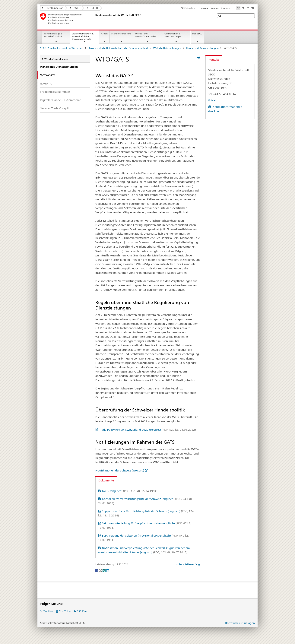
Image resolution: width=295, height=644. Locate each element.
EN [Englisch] (252, 8)
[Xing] (104, 570)
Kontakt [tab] (214, 60)
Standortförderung (121, 34)
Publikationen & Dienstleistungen (173, 35)
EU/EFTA (46, 83)
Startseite (204, 8)
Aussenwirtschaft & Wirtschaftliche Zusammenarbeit (86, 38)
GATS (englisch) (130, 491)
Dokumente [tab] (106, 480)
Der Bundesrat (52, 8)
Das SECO (197, 34)
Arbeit (104, 34)
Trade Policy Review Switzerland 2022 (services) (147, 430)
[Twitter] (101, 570)
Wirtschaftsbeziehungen (167, 48)
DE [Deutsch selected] (238, 8)
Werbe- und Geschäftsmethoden (146, 35)
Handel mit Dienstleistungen (202, 48)
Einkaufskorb (191, 8)
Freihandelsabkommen (55, 92)
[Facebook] (97, 570)
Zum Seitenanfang (189, 564)
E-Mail (212, 100)
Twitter (48, 611)
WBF (75, 8)
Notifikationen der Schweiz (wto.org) (120, 470)
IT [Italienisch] (248, 8)
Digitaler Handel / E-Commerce (61, 100)
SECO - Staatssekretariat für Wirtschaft (62, 48)
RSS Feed (83, 611)
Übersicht (226, 8)
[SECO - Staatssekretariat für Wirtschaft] (94, 19)
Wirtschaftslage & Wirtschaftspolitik (53, 35)
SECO (93, 8)
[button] (220, 16)
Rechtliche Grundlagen (240, 623)
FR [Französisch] (243, 8)
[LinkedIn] (108, 570)
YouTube (65, 611)
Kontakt (215, 8)
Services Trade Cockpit (55, 108)
